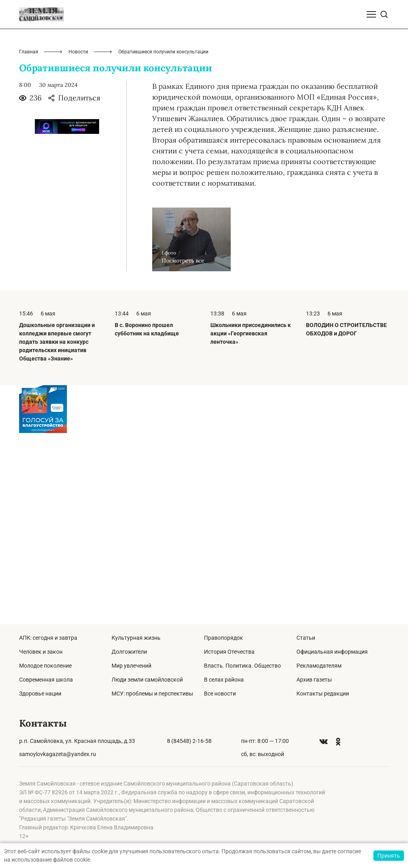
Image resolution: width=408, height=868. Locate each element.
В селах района (224, 680)
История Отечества (229, 652)
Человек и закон (41, 652)
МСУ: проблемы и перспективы (152, 694)
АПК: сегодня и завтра (48, 638)
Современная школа (46, 680)
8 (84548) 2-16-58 (189, 741)
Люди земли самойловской (147, 680)
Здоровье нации (40, 694)
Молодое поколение (45, 666)
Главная (29, 243)
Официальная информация (332, 652)
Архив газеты (314, 680)
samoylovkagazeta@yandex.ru (58, 754)
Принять (389, 856)
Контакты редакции (323, 694)
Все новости (220, 694)
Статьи (306, 638)
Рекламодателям (319, 666)
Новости (78, 243)
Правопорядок (224, 638)
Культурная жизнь (136, 638)
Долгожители (129, 652)
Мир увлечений (131, 666)
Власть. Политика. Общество (242, 666)
